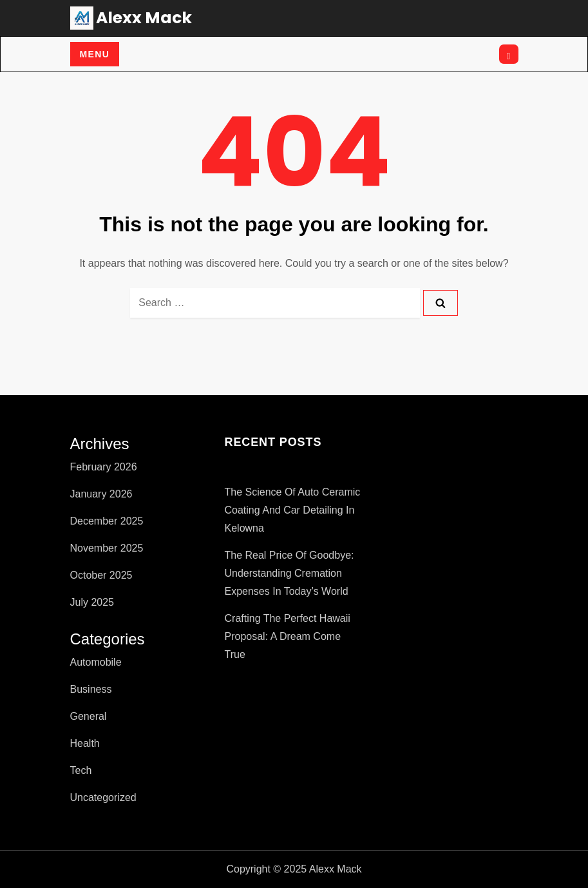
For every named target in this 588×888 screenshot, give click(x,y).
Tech (81, 770)
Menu (95, 54)
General (89, 716)
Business (91, 689)
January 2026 (101, 494)
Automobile (96, 662)
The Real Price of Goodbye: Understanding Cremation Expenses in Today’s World (289, 573)
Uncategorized (103, 797)
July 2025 (92, 602)
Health (85, 743)
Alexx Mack (144, 18)
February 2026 (104, 467)
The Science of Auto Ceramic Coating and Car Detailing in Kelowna (293, 510)
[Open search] (509, 54)
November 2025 (107, 548)
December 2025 (107, 521)
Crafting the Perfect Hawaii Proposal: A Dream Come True (288, 636)
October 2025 (101, 575)
